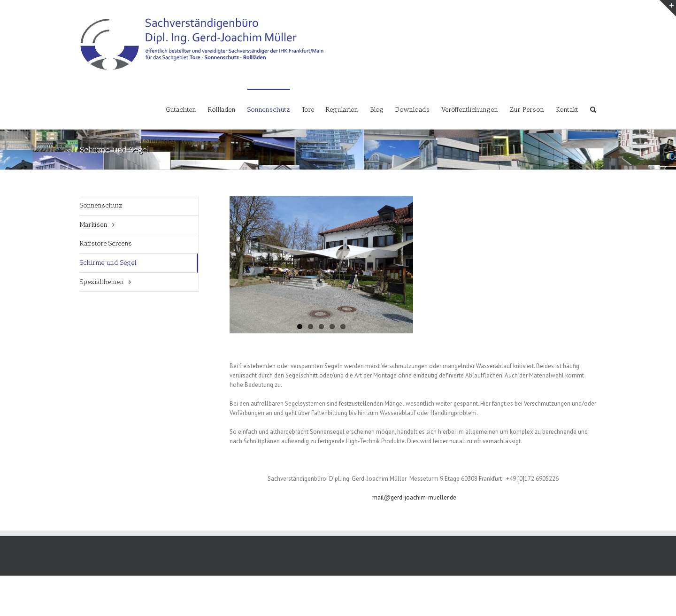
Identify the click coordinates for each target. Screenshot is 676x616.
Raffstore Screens (106, 243)
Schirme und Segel (108, 263)
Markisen (94, 225)
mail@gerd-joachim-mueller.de (414, 497)
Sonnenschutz (101, 205)
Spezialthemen (102, 282)
